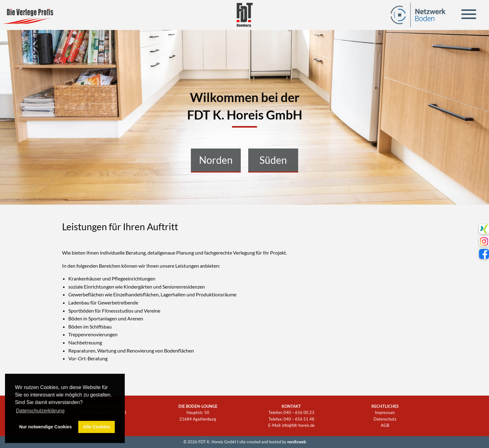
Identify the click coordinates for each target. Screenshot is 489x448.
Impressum (385, 412)
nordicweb (297, 442)
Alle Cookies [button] (96, 427)
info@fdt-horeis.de (298, 425)
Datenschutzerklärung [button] (40, 411)
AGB (385, 425)
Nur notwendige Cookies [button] (46, 427)
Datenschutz (385, 419)
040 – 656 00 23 (299, 412)
